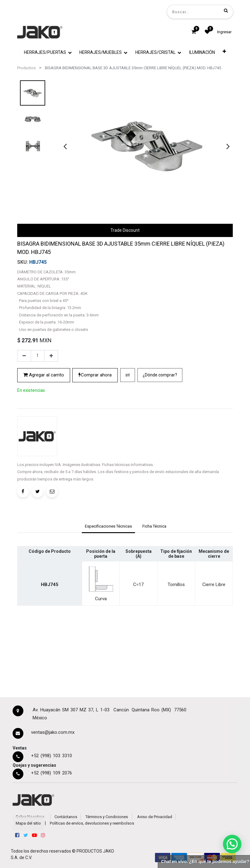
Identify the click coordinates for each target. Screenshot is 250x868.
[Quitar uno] (24, 356)
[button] (224, 51)
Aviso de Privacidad (155, 817)
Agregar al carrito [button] (44, 375)
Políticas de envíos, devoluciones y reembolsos (92, 823)
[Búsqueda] (226, 10)
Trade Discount (125, 230)
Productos (26, 68)
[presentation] (65, 146)
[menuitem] (202, 52)
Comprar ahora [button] (95, 375)
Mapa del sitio (28, 823)
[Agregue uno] (51, 356)
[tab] (108, 527)
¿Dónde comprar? (160, 375)
